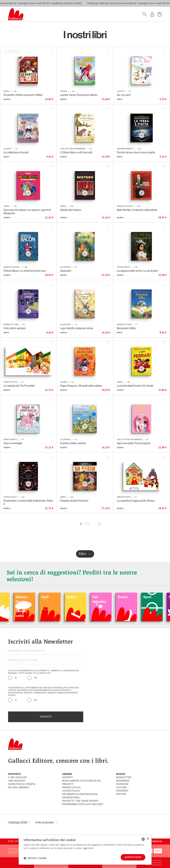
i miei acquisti (17, 781)
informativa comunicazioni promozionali (80, 796)
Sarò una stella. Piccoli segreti (133, 443)
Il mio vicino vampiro (15, 328)
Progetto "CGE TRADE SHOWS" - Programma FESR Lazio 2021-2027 (83, 803)
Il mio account (18, 778)
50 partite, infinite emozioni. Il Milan (23, 95)
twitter (121, 794)
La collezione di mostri (16, 152)
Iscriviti (46, 717)
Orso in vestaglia (13, 443)
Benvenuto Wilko (126, 328)
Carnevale (26, 597)
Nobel (151, 597)
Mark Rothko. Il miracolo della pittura (137, 210)
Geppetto (66, 271)
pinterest (122, 791)
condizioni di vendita (22, 784)
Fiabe (74, 597)
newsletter (124, 778)
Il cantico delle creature (73, 443)
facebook (122, 784)
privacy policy (71, 788)
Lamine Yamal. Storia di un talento (79, 95)
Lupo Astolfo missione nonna (76, 328)
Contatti (68, 778)
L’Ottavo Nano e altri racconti (76, 152)
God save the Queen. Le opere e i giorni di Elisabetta (27, 212)
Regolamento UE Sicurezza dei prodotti (81, 783)
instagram (123, 781)
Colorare (51, 597)
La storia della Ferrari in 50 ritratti (135, 386)
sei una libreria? (19, 788)
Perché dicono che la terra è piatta (136, 152)
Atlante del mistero (71, 210)
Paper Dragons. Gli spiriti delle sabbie (81, 386)
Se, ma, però (124, 95)
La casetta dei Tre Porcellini (19, 386)
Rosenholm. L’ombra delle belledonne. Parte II (28, 502)
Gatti (124, 597)
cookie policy (71, 791)
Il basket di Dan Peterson (74, 501)
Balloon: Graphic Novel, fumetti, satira (101, 606)
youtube (121, 788)
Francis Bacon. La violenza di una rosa (25, 271)
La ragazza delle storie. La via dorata (137, 271)
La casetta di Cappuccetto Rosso (136, 501)
